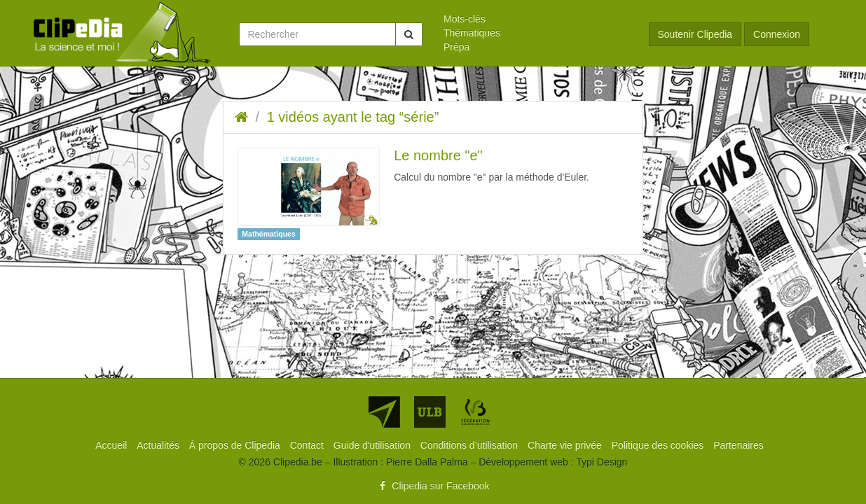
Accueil (112, 445)
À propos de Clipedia (236, 445)
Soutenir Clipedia (695, 34)
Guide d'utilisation (373, 445)
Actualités (159, 445)
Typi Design (602, 462)
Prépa (456, 47)
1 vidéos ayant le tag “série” (353, 117)
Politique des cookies (659, 445)
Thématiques (472, 33)
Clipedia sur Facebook (433, 486)
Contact (308, 445)
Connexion (777, 34)
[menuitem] (536, 19)
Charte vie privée (566, 445)
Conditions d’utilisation (470, 445)
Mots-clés (465, 19)
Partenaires (738, 445)
